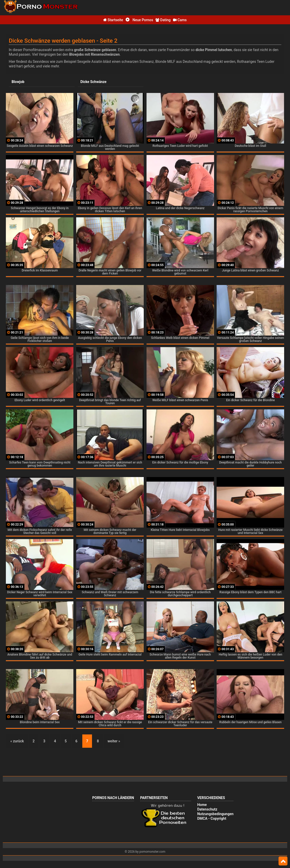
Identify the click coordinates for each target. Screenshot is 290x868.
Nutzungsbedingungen (215, 814)
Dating (163, 20)
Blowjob (18, 82)
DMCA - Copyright (212, 818)
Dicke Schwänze (93, 82)
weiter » (114, 741)
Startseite (113, 20)
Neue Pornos (139, 20)
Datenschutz (207, 809)
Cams (180, 20)
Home (202, 804)
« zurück (17, 741)
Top (283, 861)
